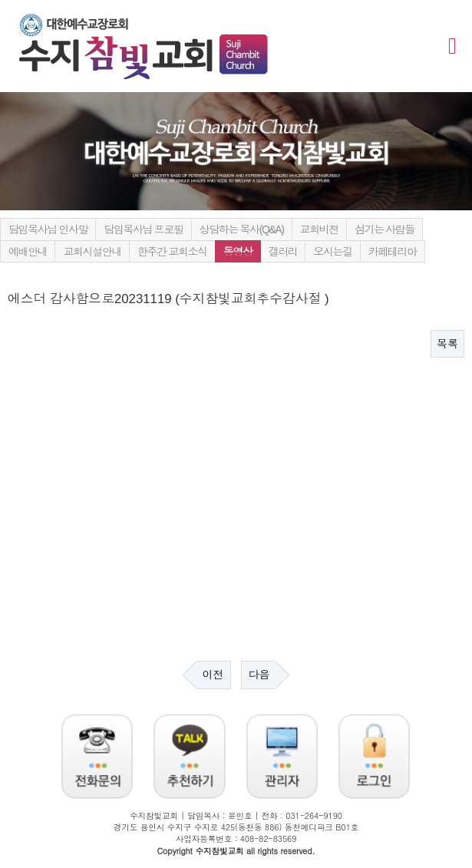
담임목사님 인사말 (48, 229)
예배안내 (28, 252)
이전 (213, 675)
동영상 (238, 252)
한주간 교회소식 (172, 252)
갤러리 (283, 252)
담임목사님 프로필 (143, 229)
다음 (259, 675)
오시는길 (332, 252)
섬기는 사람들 (385, 229)
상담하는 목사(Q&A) (242, 229)
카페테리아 (393, 252)
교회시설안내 (92, 252)
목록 (447, 344)
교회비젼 (319, 229)
